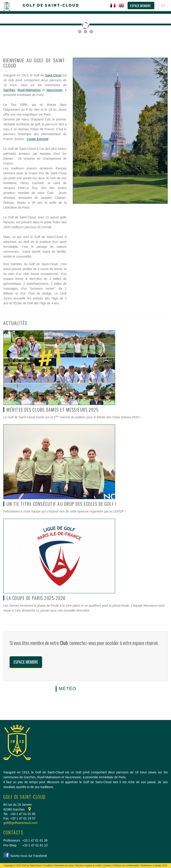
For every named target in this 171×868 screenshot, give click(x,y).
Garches (9, 90)
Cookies (107, 865)
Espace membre (26, 662)
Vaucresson (54, 90)
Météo (68, 689)
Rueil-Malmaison (29, 90)
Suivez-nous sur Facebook (29, 856)
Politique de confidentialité (126, 865)
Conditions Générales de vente (58, 865)
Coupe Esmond (38, 139)
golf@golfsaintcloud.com (20, 823)
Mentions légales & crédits (89, 865)
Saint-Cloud (53, 75)
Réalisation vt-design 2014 (154, 865)
